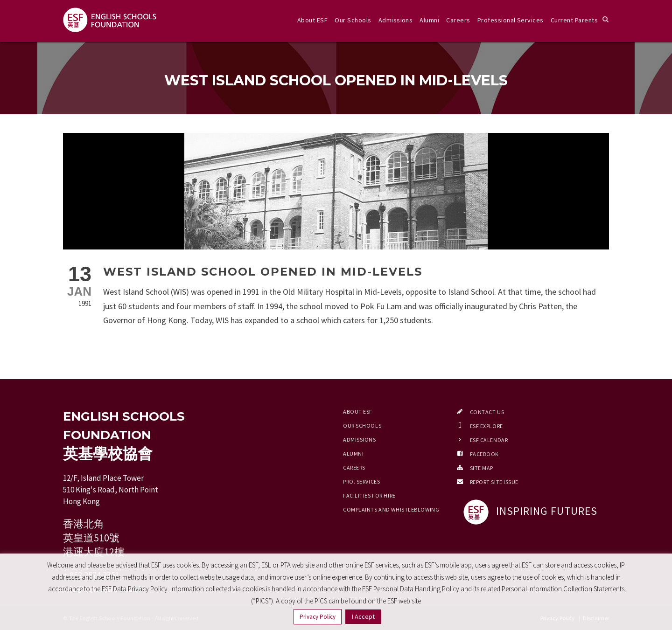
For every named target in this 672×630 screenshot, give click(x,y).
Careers (458, 20)
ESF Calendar (489, 440)
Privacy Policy (318, 617)
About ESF (312, 20)
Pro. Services (361, 481)
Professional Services (511, 20)
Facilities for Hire (369, 495)
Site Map (482, 468)
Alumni (429, 20)
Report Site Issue (494, 482)
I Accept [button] (363, 616)
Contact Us (487, 412)
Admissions (396, 20)
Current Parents (574, 20)
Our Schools (353, 20)
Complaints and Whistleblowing (391, 509)
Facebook (484, 454)
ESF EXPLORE (486, 426)
